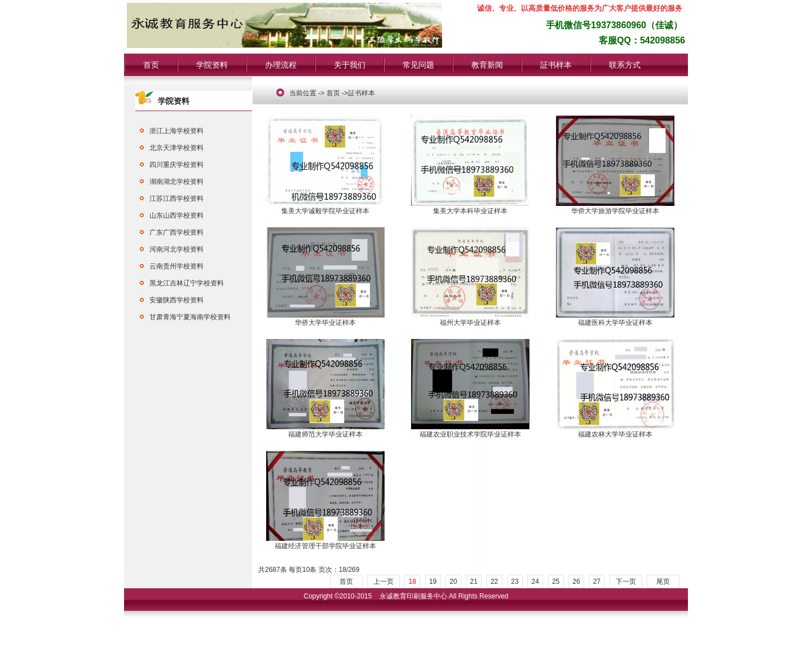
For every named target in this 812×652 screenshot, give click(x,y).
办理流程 (281, 65)
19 (433, 581)
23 (515, 581)
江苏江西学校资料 (176, 199)
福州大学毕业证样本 (470, 319)
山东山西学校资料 (176, 215)
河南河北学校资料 (176, 249)
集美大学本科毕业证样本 (470, 207)
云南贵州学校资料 (176, 266)
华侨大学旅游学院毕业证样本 (615, 207)
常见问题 (418, 65)
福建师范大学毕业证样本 (325, 431)
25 (556, 581)
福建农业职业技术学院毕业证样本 (470, 431)
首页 (151, 65)
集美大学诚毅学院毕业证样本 (325, 207)
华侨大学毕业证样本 (325, 319)
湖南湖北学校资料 (176, 182)
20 (453, 581)
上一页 (383, 581)
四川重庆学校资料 (176, 165)
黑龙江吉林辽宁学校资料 (187, 283)
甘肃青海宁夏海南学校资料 (190, 317)
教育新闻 (487, 65)
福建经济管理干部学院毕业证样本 (325, 542)
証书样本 (556, 65)
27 (597, 581)
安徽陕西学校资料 (176, 300)
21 (474, 581)
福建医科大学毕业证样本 (615, 319)
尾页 (663, 581)
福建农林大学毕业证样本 (615, 431)
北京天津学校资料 (176, 148)
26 (576, 581)
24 (535, 581)
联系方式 (625, 65)
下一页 (626, 581)
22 (494, 581)
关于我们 (350, 65)
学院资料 (212, 65)
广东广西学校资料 (176, 232)
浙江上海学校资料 (176, 131)
